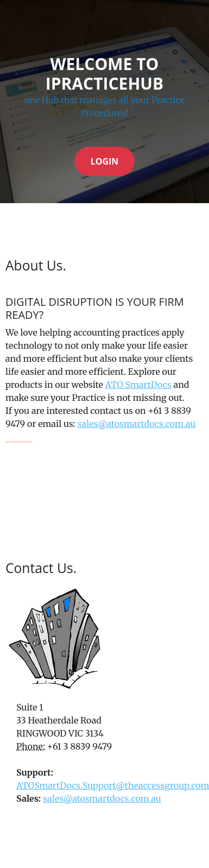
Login (105, 161)
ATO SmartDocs (138, 385)
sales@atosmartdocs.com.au (136, 424)
